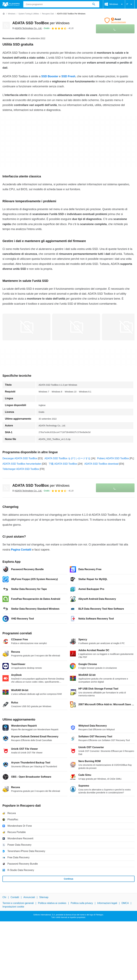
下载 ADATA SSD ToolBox (63, 464)
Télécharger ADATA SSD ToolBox (21, 469)
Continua (68, 879)
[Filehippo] (11, 4)
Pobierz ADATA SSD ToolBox (113, 458)
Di (27, 28)
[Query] (61, 4)
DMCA (125, 903)
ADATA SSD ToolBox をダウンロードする (67, 458)
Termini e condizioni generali (18, 903)
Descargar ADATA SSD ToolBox (20, 458)
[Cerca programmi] (94, 4)
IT (130, 4)
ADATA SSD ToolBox (41, 23)
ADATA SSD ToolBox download (101, 464)
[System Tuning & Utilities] (29, 14)
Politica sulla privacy (82, 903)
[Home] (4, 14)
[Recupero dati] (48, 14)
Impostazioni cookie (13, 907)
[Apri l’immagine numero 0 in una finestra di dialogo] (26, 327)
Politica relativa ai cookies (52, 903)
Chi (4, 897)
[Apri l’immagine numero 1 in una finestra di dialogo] (76, 327)
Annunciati (29, 897)
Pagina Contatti (21, 550)
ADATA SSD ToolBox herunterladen (22, 464)
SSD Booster (50, 76)
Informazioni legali (107, 903)
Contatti (15, 897)
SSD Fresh (68, 76)
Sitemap (44, 897)
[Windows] (12, 14)
